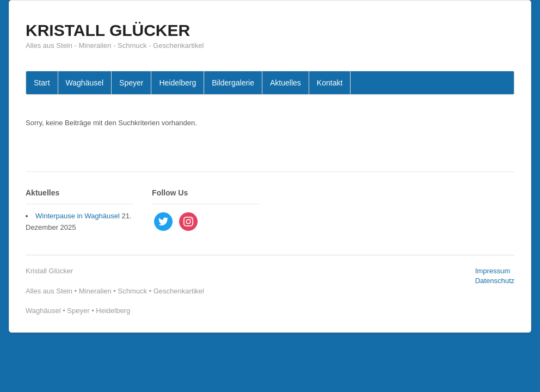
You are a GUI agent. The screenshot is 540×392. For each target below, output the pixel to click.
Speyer (131, 83)
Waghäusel (85, 83)
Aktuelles (286, 83)
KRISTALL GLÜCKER (108, 30)
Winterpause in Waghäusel (78, 216)
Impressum (493, 271)
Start (42, 83)
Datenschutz (495, 281)
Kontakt (330, 83)
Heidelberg (177, 83)
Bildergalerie (233, 83)
